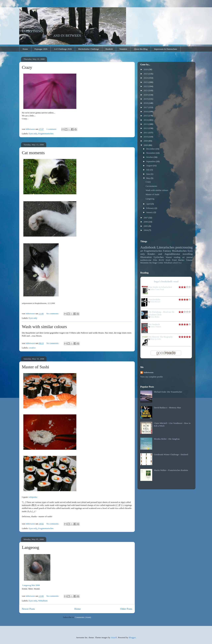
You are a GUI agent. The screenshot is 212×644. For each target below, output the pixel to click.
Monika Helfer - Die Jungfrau (167, 439)
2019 (146, 99)
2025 (146, 74)
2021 (146, 90)
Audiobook (148, 247)
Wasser (169, 257)
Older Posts (126, 609)
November (151, 153)
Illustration (146, 257)
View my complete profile (152, 377)
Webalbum (43, 601)
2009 (146, 141)
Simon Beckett (155, 302)
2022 (146, 86)
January (150, 212)
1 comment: (52, 129)
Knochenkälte (154, 299)
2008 (146, 145)
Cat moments (33, 153)
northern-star (146, 260)
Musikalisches (179, 251)
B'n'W (161, 260)
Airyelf (114, 637)
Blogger (132, 637)
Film (155, 260)
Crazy (27, 67)
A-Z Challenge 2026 (63, 49)
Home (25, 49)
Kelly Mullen (155, 317)
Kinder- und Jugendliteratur (164, 254)
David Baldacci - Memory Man (167, 408)
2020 (146, 95)
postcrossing (184, 247)
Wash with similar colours (44, 327)
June (148, 174)
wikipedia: (33, 497)
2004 (146, 230)
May (148, 178)
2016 (146, 111)
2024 (146, 78)
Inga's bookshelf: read (166, 281)
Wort (180, 263)
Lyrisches (159, 257)
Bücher (181, 260)
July (148, 170)
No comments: (53, 314)
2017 (146, 107)
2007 (146, 218)
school (175, 263)
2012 (146, 128)
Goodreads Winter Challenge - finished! (171, 454)
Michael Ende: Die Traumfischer (168, 392)
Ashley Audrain (156, 327)
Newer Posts (28, 609)
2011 (146, 133)
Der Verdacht (154, 324)
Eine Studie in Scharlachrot (160, 287)
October (150, 157)
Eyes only (33, 134)
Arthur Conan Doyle (157, 289)
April (149, 204)
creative (32, 348)
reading (177, 257)
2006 (146, 222)
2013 (146, 124)
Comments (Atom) (83, 617)
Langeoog (30, 547)
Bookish (109, 49)
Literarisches (166, 247)
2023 (146, 82)
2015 (146, 116)
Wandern (123, 49)
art (142, 251)
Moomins (144, 263)
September (151, 161)
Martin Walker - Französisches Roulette (171, 470)
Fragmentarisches (46, 134)
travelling (188, 254)
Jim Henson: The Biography (161, 337)
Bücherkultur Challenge (89, 49)
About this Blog (141, 49)
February (150, 208)
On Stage (153, 263)
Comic (160, 263)
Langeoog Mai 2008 (31, 585)
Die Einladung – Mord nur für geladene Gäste (161, 313)
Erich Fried (171, 260)
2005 (146, 226)
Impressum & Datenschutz (166, 49)
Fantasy (167, 251)
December (151, 149)
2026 (146, 69)
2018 (146, 103)
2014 (146, 120)
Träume (189, 260)
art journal (187, 257)
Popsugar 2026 (41, 49)
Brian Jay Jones (156, 339)
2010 (146, 137)
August (150, 166)
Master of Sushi (36, 367)
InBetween (148, 372)
